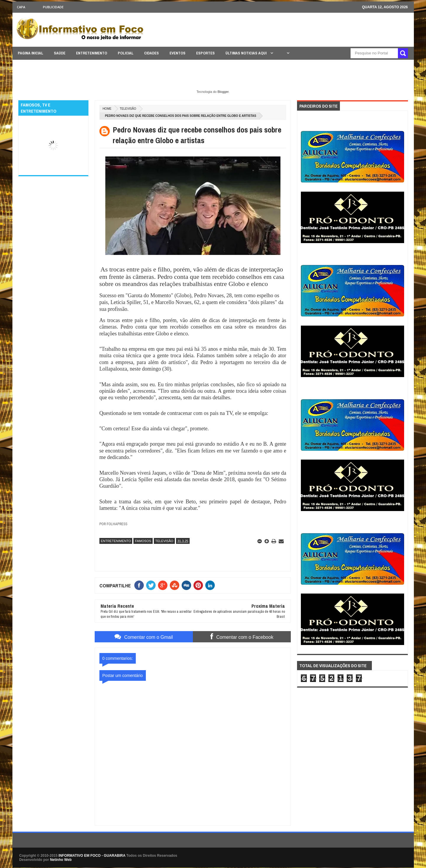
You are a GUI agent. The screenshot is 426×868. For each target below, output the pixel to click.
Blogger (223, 92)
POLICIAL (126, 53)
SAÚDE (60, 53)
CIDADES (151, 53)
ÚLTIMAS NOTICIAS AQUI (246, 53)
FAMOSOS (143, 541)
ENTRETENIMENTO (92, 53)
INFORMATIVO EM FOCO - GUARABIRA (92, 856)
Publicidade (53, 7)
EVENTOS (177, 53)
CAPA (21, 7)
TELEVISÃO (128, 109)
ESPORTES (205, 53)
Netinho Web (61, 860)
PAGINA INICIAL (30, 53)
